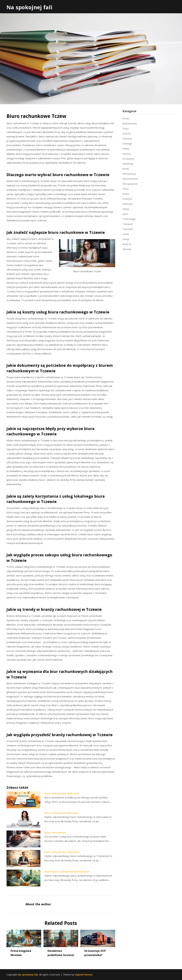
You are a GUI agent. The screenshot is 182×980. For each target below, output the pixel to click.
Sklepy (126, 209)
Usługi (126, 239)
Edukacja (127, 139)
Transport (128, 224)
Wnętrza (127, 244)
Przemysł (127, 199)
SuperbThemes (84, 974)
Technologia (129, 219)
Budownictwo (130, 123)
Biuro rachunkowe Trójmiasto (62, 852)
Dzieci (126, 128)
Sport (125, 214)
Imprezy (127, 154)
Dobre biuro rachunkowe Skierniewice (67, 872)
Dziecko (127, 134)
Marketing (128, 164)
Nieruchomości (130, 179)
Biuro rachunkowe (55, 832)
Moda (126, 169)
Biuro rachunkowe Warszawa (62, 813)
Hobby (126, 149)
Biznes (126, 118)
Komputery (128, 159)
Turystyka (128, 229)
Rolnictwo (128, 204)
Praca (125, 189)
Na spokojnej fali (29, 7)
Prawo (126, 194)
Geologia (127, 144)
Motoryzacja (129, 174)
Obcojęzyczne (130, 184)
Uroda (126, 234)
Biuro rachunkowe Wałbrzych (62, 793)
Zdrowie (127, 249)
